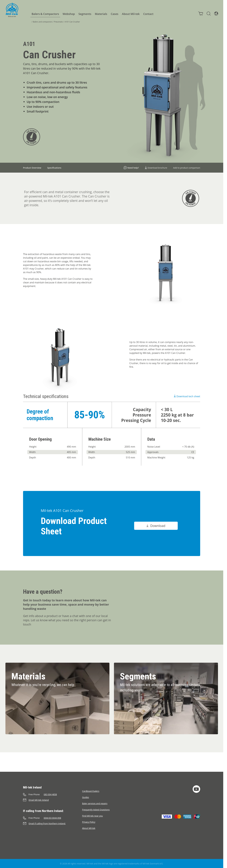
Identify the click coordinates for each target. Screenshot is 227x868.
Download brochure (156, 168)
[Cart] (200, 13)
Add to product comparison (187, 168)
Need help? (131, 168)
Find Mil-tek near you (92, 816)
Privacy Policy (89, 822)
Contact (148, 14)
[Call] (53, 794)
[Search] (208, 13)
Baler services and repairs (95, 803)
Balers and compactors (42, 22)
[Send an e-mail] (53, 800)
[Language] (216, 13)
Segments (85, 14)
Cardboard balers (91, 791)
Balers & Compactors (45, 14)
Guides (86, 797)
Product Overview (32, 168)
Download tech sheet (187, 396)
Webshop (69, 14)
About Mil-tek (131, 14)
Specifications (54, 168)
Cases (114, 14)
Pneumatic (58, 22)
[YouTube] (196, 789)
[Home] (12, 10)
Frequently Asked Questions (96, 810)
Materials (101, 14)
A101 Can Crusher (72, 22)
